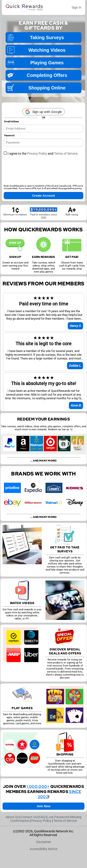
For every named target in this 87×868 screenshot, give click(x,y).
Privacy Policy (37, 154)
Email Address (11, 121)
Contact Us (29, 817)
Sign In (77, 7)
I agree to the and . (41, 154)
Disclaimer (44, 842)
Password (9, 135)
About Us (12, 817)
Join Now (43, 806)
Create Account (43, 196)
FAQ (42, 817)
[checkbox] (5, 153)
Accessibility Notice (43, 849)
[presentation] (39, 171)
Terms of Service (66, 154)
